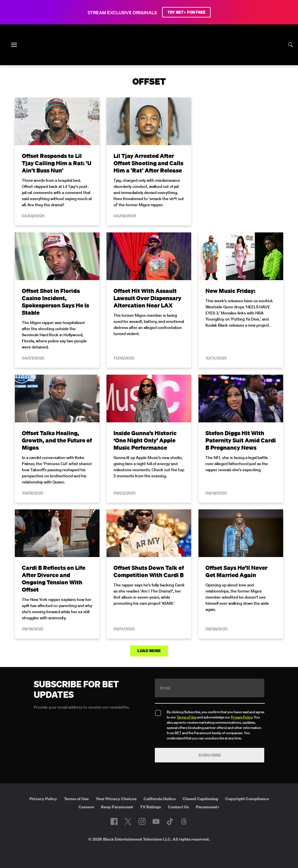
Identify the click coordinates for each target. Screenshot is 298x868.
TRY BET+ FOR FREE (186, 12)
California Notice (160, 799)
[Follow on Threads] (184, 821)
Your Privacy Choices (116, 799)
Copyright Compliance (247, 799)
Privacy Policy (242, 717)
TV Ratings (150, 807)
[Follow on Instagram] (142, 821)
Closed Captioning (201, 799)
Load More (149, 651)
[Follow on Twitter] (128, 821)
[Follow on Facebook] (114, 821)
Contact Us (178, 807)
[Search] (290, 45)
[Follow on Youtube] (156, 821)
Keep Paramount (117, 807)
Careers (86, 807)
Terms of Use (187, 717)
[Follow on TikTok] (170, 821)
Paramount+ (208, 807)
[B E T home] (149, 55)
